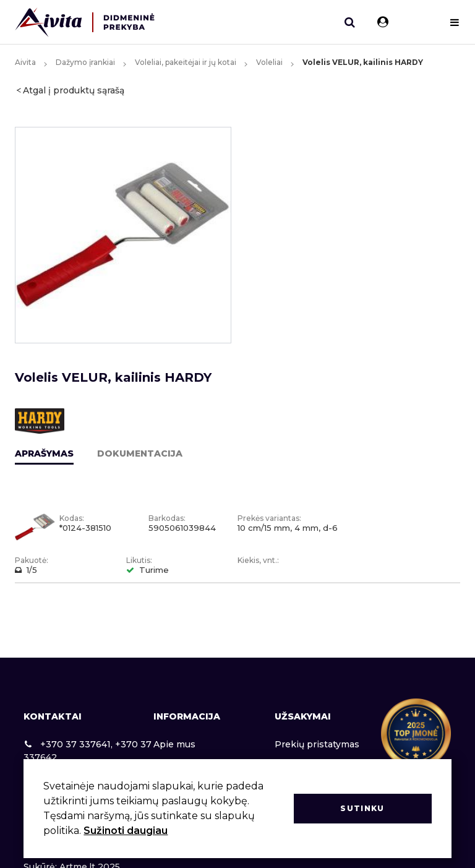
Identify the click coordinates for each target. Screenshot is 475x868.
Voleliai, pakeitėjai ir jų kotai (186, 62)
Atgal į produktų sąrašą (74, 90)
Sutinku (362, 808)
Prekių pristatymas (317, 744)
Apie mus (174, 744)
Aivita (25, 62)
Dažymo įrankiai (85, 62)
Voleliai (269, 62)
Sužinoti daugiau (126, 831)
